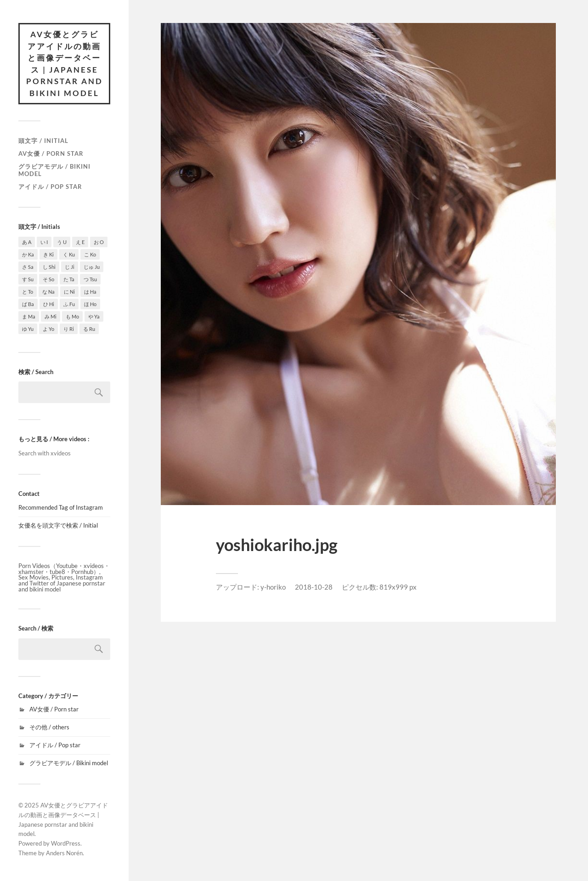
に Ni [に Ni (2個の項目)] (69, 292)
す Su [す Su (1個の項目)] (28, 279)
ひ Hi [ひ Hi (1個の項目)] (49, 304)
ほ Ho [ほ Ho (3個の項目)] (90, 304)
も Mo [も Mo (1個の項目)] (72, 316)
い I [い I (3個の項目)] (44, 242)
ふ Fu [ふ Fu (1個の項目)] (69, 304)
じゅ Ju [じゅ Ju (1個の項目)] (92, 267)
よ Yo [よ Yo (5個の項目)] (48, 329)
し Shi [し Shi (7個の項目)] (49, 267)
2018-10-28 (314, 587)
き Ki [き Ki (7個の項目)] (48, 254)
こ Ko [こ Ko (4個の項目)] (90, 254)
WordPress (66, 843)
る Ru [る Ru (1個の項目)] (89, 329)
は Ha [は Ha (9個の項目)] (90, 292)
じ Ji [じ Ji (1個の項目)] (70, 267)
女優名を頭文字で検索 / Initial (58, 525)
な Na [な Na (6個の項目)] (48, 292)
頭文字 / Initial (43, 141)
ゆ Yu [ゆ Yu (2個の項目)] (28, 329)
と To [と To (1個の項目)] (28, 292)
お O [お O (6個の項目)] (99, 242)
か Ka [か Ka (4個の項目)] (28, 254)
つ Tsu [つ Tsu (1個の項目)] (90, 279)
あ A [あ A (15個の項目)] (27, 242)
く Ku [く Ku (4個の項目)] (69, 254)
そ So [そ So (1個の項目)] (48, 279)
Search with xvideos (45, 453)
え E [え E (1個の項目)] (80, 242)
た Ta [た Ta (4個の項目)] (69, 279)
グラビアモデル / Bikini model (54, 170)
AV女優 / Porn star (51, 153)
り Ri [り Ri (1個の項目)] (69, 329)
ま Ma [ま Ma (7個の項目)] (29, 316)
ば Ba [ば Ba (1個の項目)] (28, 304)
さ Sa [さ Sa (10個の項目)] (28, 267)
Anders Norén (64, 853)
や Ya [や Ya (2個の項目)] (94, 316)
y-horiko (273, 587)
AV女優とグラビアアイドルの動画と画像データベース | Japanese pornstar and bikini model (65, 64)
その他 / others (49, 727)
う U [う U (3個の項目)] (62, 242)
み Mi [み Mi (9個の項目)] (51, 316)
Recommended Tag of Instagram (61, 507)
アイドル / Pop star (50, 187)
